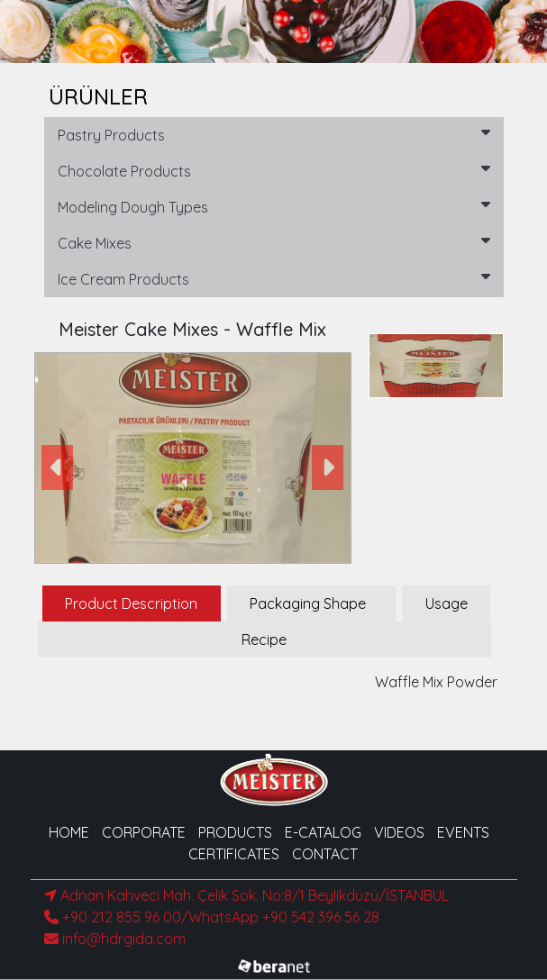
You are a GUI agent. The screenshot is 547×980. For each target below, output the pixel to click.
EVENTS (463, 832)
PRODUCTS (235, 832)
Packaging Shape (308, 603)
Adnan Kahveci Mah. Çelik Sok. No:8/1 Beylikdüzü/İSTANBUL (246, 895)
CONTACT (325, 854)
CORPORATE (144, 832)
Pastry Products (274, 134)
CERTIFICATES (234, 854)
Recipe (264, 640)
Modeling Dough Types (274, 206)
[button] (58, 467)
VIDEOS (399, 832)
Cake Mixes (274, 242)
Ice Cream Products (274, 278)
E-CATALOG (323, 832)
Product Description (131, 603)
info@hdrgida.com (115, 939)
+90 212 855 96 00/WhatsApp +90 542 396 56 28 (212, 917)
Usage (447, 603)
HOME (69, 832)
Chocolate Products (274, 170)
